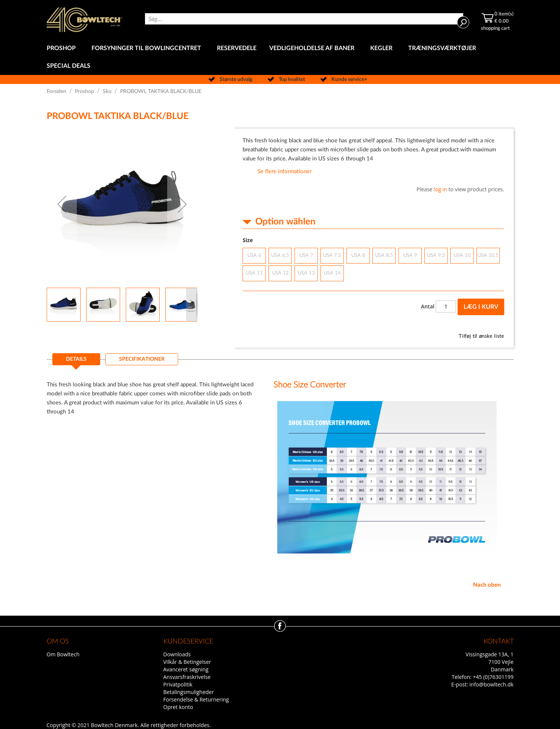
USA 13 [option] (306, 273)
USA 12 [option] (280, 273)
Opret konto (178, 707)
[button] (62, 204)
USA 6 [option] (254, 255)
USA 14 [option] (332, 273)
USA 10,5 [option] (488, 255)
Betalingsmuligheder (189, 692)
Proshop (85, 92)
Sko (107, 92)
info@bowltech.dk (492, 684)
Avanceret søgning (186, 669)
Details (76, 359)
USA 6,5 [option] (280, 255)
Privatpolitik (178, 684)
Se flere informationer (285, 172)
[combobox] (304, 19)
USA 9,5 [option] (436, 255)
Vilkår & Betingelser (187, 662)
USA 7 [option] (306, 255)
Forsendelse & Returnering (196, 699)
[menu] (280, 57)
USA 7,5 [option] (332, 255)
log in (440, 189)
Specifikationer (142, 359)
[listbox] (373, 265)
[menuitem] (63, 48)
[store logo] (84, 20)
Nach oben (487, 585)
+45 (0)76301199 (493, 677)
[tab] (76, 361)
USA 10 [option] (462, 255)
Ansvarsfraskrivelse (187, 677)
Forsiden (56, 92)
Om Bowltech (63, 654)
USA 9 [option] (410, 255)
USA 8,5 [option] (384, 255)
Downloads (177, 654)
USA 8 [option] (358, 255)
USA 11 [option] (254, 273)
